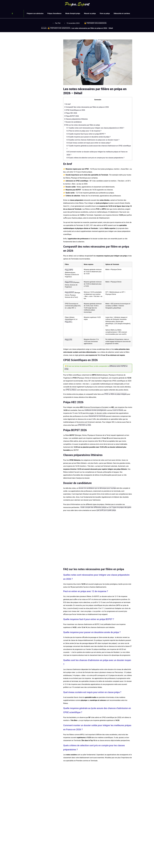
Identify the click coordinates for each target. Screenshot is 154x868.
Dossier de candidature (73, 122)
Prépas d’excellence (54, 13)
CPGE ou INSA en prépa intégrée (115, 394)
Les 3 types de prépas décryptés (120, 507)
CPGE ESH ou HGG (84, 425)
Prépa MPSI (69, 270)
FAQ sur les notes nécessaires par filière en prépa (82, 125)
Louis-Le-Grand (118, 410)
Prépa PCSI (69, 282)
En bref (67, 104)
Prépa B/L (68, 322)
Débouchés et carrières (122, 13)
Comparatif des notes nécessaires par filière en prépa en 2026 (87, 107)
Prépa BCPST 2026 (72, 116)
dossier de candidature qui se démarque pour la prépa (97, 488)
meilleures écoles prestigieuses (95, 410)
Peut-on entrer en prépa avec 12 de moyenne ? (84, 131)
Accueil (44, 28)
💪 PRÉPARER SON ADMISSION (95, 23)
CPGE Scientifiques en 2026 (75, 110)
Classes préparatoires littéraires (76, 119)
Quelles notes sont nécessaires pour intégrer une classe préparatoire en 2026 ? (95, 128)
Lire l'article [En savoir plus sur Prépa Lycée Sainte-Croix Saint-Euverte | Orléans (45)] (82, 839)
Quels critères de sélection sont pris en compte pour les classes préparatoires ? (95, 158)
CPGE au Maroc (71, 390)
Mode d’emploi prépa (73, 13)
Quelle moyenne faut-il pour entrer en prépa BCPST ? (86, 134)
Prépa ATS (68, 340)
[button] (12, 14)
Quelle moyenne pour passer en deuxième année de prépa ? (89, 137)
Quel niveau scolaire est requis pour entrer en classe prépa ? (89, 143)
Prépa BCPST (69, 293)
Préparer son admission (35, 13)
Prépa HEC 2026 (71, 113)
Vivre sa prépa (105, 13)
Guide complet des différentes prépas (93, 507)
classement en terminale (97, 416)
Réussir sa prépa (90, 13)
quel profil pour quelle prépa (106, 510)
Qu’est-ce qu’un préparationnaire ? (34, 864)
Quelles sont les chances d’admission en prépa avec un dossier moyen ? (93, 140)
